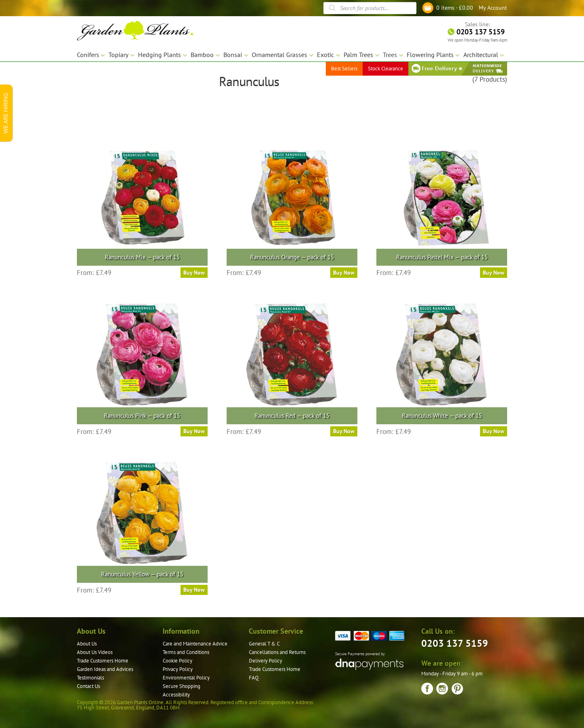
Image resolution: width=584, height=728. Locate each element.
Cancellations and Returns (277, 652)
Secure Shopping (182, 686)
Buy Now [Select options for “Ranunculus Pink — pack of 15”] (194, 431)
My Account (493, 8)
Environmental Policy (186, 678)
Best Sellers (344, 69)
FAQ (254, 678)
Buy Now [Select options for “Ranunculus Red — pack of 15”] (344, 431)
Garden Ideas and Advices (105, 669)
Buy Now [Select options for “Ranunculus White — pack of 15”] (494, 431)
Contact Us (88, 686)
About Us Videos (95, 652)
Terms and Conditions (186, 652)
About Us (87, 644)
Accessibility (176, 695)
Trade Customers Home (103, 661)
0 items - (455, 8)
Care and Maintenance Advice (195, 644)
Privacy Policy (178, 669)
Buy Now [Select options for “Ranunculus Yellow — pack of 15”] (194, 590)
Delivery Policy (265, 661)
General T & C (264, 644)
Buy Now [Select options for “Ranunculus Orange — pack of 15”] (344, 273)
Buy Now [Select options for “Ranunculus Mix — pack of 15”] (194, 273)
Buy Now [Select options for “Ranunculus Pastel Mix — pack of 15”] (494, 273)
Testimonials (90, 678)
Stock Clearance (385, 69)
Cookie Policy (177, 661)
